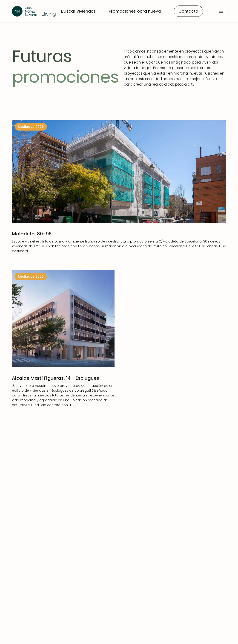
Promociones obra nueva (135, 11)
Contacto (188, 11)
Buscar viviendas (79, 11)
